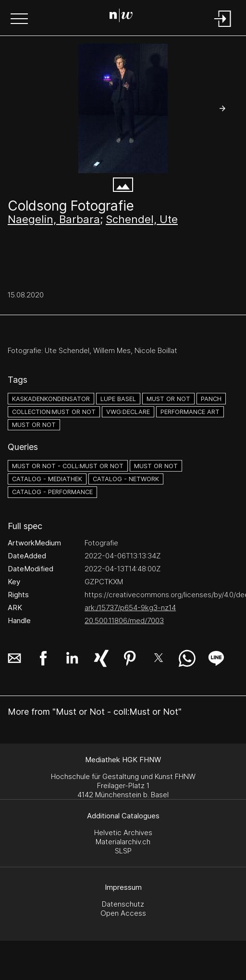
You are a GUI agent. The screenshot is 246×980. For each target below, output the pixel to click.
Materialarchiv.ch (123, 842)
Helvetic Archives (123, 832)
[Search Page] (121, 17)
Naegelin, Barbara (54, 219)
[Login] (223, 28)
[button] (19, 20)
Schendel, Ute (142, 219)
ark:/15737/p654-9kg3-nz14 (130, 608)
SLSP (123, 851)
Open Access (123, 913)
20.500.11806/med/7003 (124, 620)
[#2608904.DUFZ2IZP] (123, 108)
